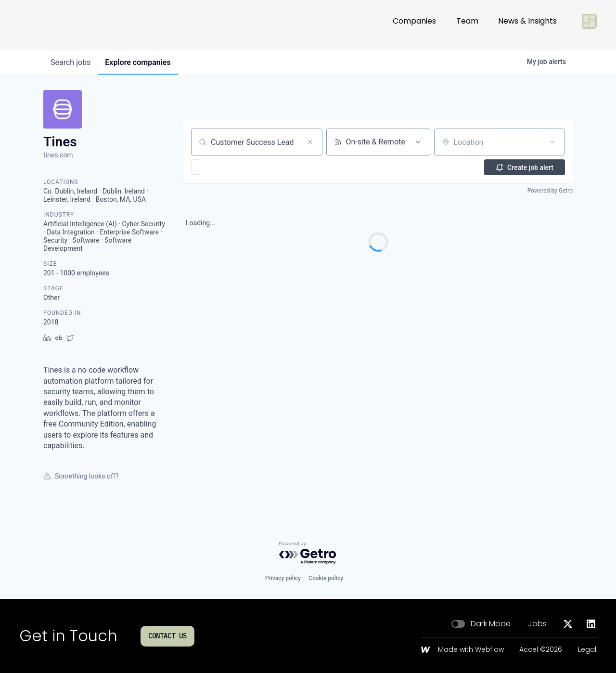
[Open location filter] (552, 142)
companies (139, 62)
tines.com (58, 155)
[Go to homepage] (51, 25)
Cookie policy (326, 578)
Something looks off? (81, 476)
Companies (414, 25)
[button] (223, 167)
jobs (71, 62)
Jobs (537, 624)
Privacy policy (283, 578)
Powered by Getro (550, 191)
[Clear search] (310, 142)
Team (467, 25)
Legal (587, 650)
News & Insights (527, 25)
